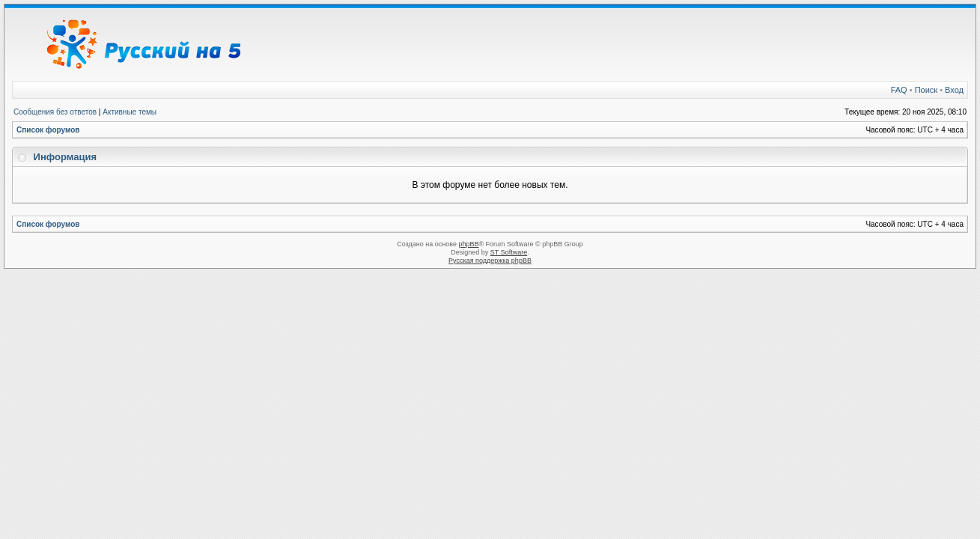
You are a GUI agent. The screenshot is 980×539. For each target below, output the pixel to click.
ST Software (509, 252)
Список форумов (48, 130)
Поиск (926, 90)
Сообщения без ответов (55, 112)
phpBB (468, 244)
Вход (954, 90)
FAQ (899, 90)
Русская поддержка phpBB (490, 261)
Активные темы (130, 112)
